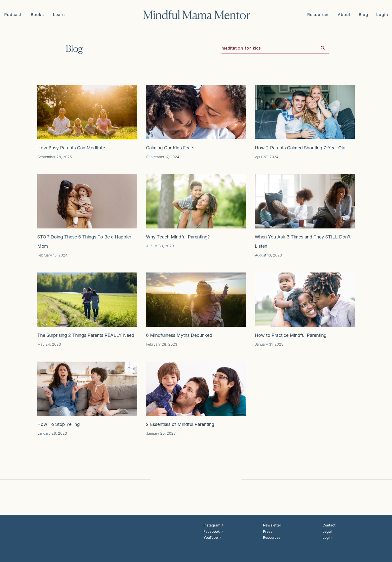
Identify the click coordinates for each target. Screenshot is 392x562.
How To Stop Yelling (58, 424)
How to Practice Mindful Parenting (291, 335)
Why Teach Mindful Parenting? (178, 237)
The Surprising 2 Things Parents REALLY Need (86, 335)
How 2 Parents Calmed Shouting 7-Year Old (300, 148)
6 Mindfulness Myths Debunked (179, 335)
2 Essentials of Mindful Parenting (180, 424)
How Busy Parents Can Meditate (71, 148)
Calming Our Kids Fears (170, 148)
